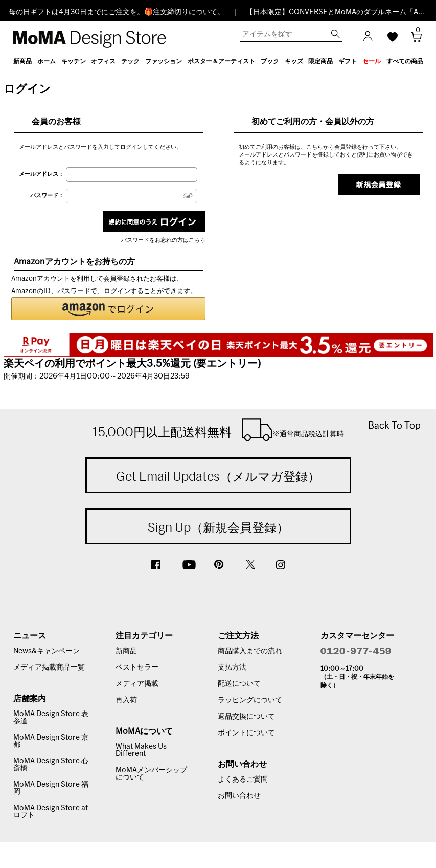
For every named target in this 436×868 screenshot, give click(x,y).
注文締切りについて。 (189, 12)
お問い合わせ (239, 796)
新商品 (126, 651)
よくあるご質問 (243, 780)
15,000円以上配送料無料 (218, 430)
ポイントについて (246, 733)
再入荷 (126, 700)
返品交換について (246, 717)
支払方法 (232, 667)
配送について (239, 684)
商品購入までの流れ (250, 651)
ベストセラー (137, 667)
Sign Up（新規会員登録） (218, 527)
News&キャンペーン (47, 651)
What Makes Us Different (141, 750)
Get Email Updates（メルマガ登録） (218, 476)
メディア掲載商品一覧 (49, 667)
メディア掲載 (137, 684)
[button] (108, 309)
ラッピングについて (250, 700)
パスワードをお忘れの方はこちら (163, 240)
